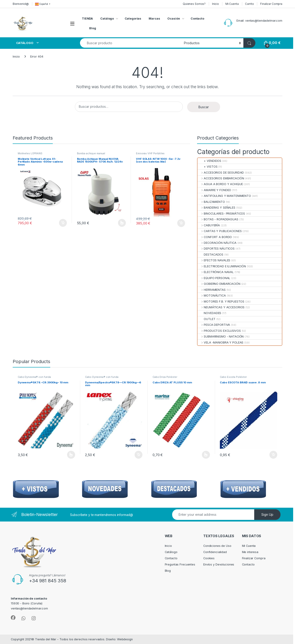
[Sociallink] (13, 618)
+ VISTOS (207, 167)
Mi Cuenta (232, 4)
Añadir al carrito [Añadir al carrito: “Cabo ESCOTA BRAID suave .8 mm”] (273, 455)
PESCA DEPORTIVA (214, 325)
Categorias (133, 19)
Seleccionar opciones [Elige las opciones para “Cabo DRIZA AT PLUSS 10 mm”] (206, 455)
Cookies (209, 558)
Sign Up (267, 514)
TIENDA (87, 19)
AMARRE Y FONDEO (214, 190)
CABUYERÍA (209, 225)
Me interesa (250, 552)
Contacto (197, 19)
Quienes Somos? (194, 4)
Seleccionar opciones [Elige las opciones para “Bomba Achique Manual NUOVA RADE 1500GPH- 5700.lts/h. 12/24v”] (122, 223)
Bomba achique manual (91, 153)
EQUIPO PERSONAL (214, 278)
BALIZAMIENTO (211, 202)
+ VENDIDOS (209, 161)
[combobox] (131, 43)
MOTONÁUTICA (212, 296)
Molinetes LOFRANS (30, 153)
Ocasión (174, 19)
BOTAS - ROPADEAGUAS (218, 219)
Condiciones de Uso (217, 546)
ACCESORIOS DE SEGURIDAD (221, 173)
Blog (93, 28)
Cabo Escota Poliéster (233, 377)
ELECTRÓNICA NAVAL (216, 272)
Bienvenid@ (21, 4)
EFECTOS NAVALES (214, 260)
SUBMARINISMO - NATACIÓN (221, 337)
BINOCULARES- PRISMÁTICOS (221, 214)
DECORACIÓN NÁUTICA (217, 243)
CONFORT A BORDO (215, 237)
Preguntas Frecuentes (180, 564)
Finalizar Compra (271, 4)
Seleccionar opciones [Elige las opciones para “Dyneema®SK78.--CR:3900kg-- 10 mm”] (71, 455)
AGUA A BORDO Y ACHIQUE (220, 184)
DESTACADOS (210, 255)
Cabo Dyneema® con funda (34, 377)
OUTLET (206, 319)
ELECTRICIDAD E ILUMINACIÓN (222, 266)
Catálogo (107, 19)
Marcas (154, 19)
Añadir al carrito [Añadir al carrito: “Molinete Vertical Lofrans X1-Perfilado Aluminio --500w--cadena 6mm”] (63, 223)
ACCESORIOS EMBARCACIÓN (221, 178)
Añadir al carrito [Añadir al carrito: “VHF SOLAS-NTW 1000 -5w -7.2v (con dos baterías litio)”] (181, 223)
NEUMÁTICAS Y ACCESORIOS (221, 307)
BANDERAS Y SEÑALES (216, 208)
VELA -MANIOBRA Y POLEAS (220, 342)
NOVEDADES (209, 313)
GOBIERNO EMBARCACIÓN (219, 284)
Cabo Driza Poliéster (165, 377)
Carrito (249, 4)
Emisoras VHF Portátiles (150, 153)
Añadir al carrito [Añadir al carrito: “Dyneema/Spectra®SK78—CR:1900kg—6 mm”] (139, 455)
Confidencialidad (215, 552)
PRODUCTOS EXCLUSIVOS (219, 331)
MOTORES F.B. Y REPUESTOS (221, 302)
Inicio (215, 4)
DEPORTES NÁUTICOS (216, 249)
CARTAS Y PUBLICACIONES (220, 231)
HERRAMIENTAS (212, 290)
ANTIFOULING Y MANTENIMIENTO (224, 196)
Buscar (204, 107)
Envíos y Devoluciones (219, 564)
